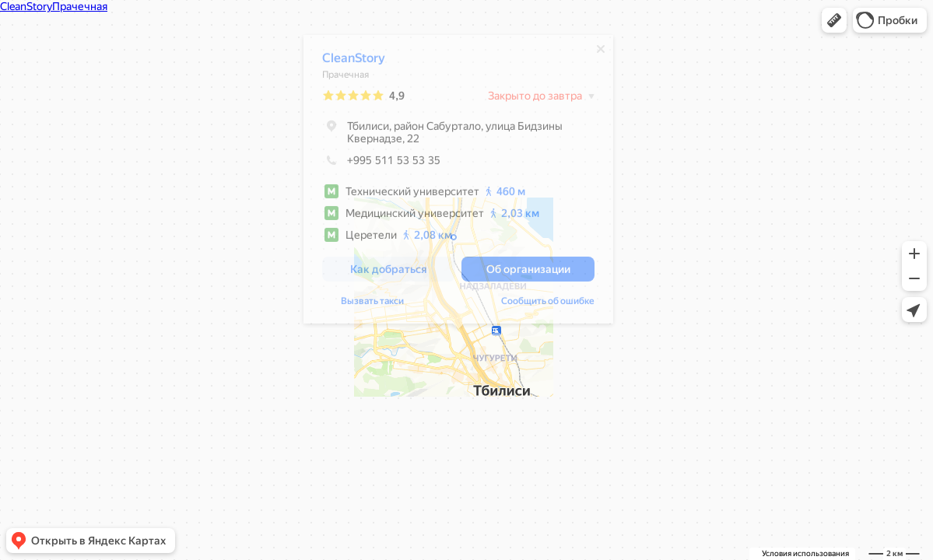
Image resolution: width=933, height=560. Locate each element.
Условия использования (805, 553)
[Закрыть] (601, 53)
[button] (834, 20)
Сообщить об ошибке (548, 305)
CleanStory (354, 62)
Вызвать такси (372, 305)
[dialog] (458, 183)
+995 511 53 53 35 (381, 164)
